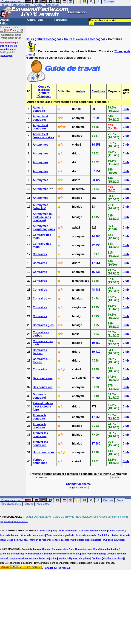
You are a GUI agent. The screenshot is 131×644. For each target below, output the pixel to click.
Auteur (81, 91)
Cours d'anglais (47, 531)
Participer (61, 20)
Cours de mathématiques (93, 531)
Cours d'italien (116, 531)
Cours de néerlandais (33, 535)
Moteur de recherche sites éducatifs (50, 540)
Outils (38, 5)
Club (126, 109)
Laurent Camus (42, 549)
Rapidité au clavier (108, 535)
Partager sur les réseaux (57, 568)
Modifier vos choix (113, 558)
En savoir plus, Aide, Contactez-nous (72, 549)
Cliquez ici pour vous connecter (11, 36)
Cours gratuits (11, 500)
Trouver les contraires (40, 435)
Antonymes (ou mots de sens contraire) (43, 217)
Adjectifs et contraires (40, 118)
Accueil (5, 20)
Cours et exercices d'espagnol (84, 39)
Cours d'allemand (10, 535)
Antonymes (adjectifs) (40, 207)
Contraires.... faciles (41, 361)
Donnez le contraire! (39, 396)
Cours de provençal (17, 540)
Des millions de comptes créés (9, 46)
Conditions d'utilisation (107, 549)
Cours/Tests (35, 20)
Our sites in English (114, 540)
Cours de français (67, 531)
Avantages (6, 55)
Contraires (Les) (44, 325)
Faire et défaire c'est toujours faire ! (43, 406)
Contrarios (40, 369)
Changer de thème (78, 484)
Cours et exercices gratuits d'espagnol (44, 91)
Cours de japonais (86, 535)
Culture (108, 500)
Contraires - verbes (41, 334)
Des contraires (43, 378)
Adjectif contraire (39, 109)
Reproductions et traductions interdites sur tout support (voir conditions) (65, 554)
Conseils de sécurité (12, 554)
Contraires (40, 254)
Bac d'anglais (94, 540)
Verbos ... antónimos (40, 461)
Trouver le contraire (39, 417)
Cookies (96, 558)
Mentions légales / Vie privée (74, 558)
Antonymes (40, 145)
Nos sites (52, 5)
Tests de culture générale (60, 535)
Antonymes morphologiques (44, 228)
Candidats (99, 91)
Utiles (4, 23)
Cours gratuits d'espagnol (43, 39)
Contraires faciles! (40, 352)
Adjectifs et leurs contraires (43, 136)
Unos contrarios (44, 452)
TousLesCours (21, 5)
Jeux (5, 5)
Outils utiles (78, 540)
